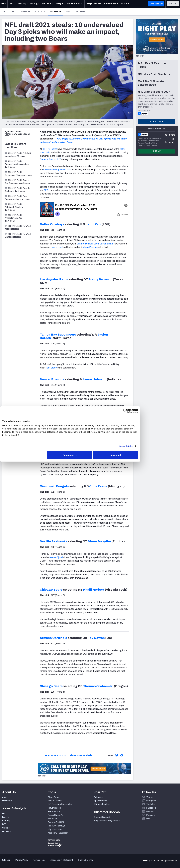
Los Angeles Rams (54, 279)
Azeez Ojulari (56, 557)
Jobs (5, 797)
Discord (150, 812)
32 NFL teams (50, 149)
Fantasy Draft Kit (56, 822)
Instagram (151, 801)
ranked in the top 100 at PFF (57, 170)
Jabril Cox (93, 224)
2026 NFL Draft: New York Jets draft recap (18, 227)
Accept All (132, 455)
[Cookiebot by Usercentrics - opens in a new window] (140, 411)
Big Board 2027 (55, 829)
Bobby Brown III (100, 279)
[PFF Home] (4, 4)
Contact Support (102, 817)
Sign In (173, 4)
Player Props (54, 797)
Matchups (53, 819)
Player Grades (54, 808)
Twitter (150, 797)
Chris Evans (98, 486)
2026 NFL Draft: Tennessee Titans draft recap (18, 174)
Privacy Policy (22, 860)
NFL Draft (56, 11)
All (5, 12)
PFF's (47, 190)
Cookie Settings (86, 860)
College (40, 12)
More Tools (157, 122)
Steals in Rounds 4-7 (50, 159)
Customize (90, 455)
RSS (149, 819)
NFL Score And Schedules (60, 804)
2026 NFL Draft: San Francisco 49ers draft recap (17, 198)
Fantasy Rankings (56, 826)
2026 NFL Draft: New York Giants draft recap (18, 236)
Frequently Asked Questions (107, 821)
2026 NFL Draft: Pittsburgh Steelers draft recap (14, 207)
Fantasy (25, 12)
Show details (140, 446)
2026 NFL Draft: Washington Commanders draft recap (17, 164)
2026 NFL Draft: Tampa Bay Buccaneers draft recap (17, 182)
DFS (68, 12)
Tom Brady (51, 368)
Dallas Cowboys (52, 224)
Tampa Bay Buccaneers (58, 335)
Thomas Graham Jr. (98, 686)
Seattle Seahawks (54, 541)
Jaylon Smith (106, 244)
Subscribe (99, 797)
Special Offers (100, 801)
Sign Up (157, 151)
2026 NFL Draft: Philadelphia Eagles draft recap (14, 218)
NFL (14, 12)
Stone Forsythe (99, 541)
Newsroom (7, 801)
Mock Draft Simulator (58, 833)
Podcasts (151, 815)
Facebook (151, 808)
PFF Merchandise (102, 804)
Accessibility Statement (62, 860)
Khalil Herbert (94, 590)
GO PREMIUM (156, 4)
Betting (80, 12)
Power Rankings (56, 815)
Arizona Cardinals (53, 638)
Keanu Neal (57, 247)
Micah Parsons (90, 247)
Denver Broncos (52, 379)
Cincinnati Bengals (54, 486)
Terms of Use (39, 860)
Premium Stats (55, 812)
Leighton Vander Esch (88, 244)
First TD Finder (55, 801)
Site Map (6, 860)
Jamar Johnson (94, 379)
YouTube (151, 804)
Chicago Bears (51, 590)
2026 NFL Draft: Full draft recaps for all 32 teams (18, 155)
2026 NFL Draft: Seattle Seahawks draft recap (17, 190)
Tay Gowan (96, 638)
